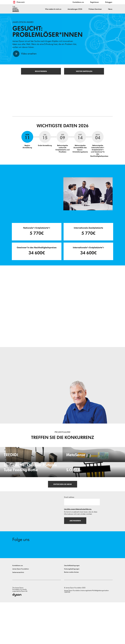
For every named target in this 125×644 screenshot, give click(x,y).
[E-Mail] (82, 543)
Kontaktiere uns (78, 2)
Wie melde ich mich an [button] (53, 9)
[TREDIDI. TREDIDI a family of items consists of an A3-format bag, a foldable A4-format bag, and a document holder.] (31, 466)
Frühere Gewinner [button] (95, 9)
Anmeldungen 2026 (75, 9)
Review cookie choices (71, 614)
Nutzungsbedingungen (72, 611)
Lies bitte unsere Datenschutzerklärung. (78, 550)
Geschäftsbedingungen (72, 607)
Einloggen (109, 2)
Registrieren (94, 2)
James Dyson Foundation (21, 611)
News (110, 9)
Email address (69, 539)
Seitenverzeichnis (18, 614)
